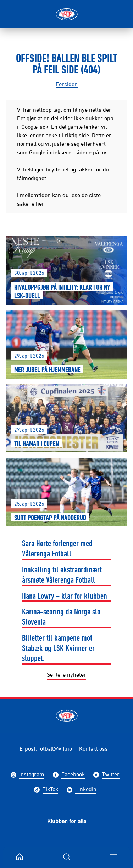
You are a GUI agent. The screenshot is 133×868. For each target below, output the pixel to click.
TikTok (50, 790)
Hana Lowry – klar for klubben (65, 596)
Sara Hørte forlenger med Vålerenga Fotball (57, 548)
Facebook (73, 775)
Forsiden (67, 84)
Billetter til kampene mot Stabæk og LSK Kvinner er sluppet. (58, 648)
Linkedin (86, 790)
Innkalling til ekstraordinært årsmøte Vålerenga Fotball (62, 574)
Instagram (32, 775)
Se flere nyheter (66, 674)
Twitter (111, 775)
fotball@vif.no (55, 748)
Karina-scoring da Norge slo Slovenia (61, 616)
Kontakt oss (93, 748)
